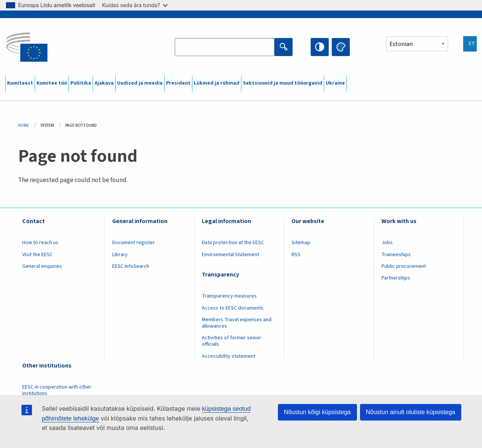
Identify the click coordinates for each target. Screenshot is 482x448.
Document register (133, 243)
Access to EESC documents (233, 308)
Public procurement (404, 266)
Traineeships (396, 255)
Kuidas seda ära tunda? (135, 5)
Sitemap (301, 243)
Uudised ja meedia (140, 83)
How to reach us (40, 243)
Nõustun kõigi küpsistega (317, 412)
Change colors (341, 47)
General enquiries (42, 266)
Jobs (387, 243)
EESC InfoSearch (131, 266)
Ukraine (335, 83)
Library (120, 255)
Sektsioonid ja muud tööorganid (283, 83)
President (178, 83)
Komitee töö (52, 83)
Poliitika (81, 83)
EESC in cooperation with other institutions (57, 390)
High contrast (320, 47)
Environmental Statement (230, 255)
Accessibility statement (229, 356)
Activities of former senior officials (232, 341)
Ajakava (104, 83)
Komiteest (20, 83)
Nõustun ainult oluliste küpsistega (411, 412)
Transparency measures (229, 296)
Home (24, 125)
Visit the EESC (37, 255)
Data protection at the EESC (233, 243)
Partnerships (396, 278)
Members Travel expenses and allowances (237, 323)
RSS (296, 255)
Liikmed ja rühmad (217, 83)
